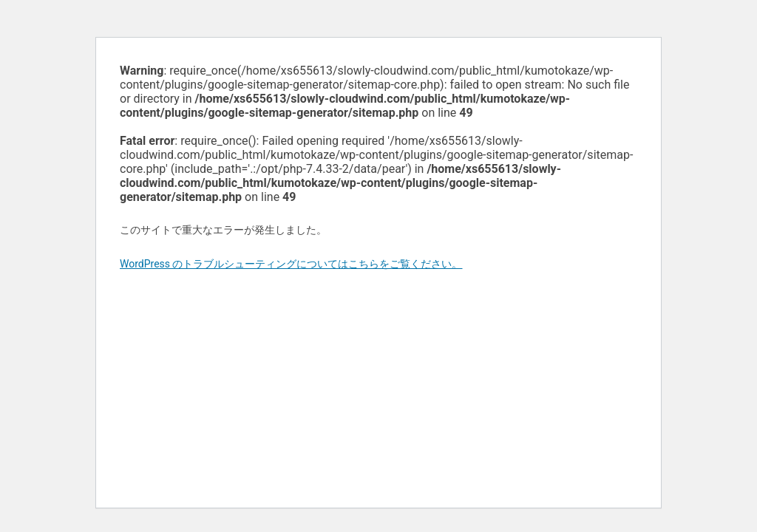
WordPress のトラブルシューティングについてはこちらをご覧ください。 (291, 264)
